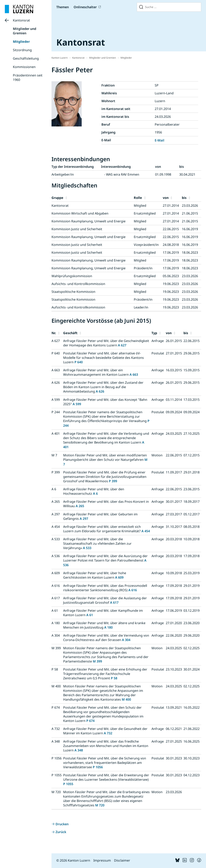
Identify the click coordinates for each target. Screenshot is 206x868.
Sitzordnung (22, 50)
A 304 (126, 640)
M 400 (126, 699)
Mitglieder (21, 42)
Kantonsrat (21, 20)
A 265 (80, 506)
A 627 (122, 345)
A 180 (108, 627)
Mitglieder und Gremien (25, 31)
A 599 (77, 404)
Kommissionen (24, 67)
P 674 (90, 721)
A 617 (114, 602)
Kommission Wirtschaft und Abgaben (80, 213)
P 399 (113, 481)
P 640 (79, 362)
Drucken (62, 824)
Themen (63, 7)
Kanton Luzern (60, 58)
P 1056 (98, 767)
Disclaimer (122, 860)
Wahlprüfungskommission (72, 276)
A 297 (84, 519)
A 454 (146, 531)
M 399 (97, 661)
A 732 (108, 733)
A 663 (134, 374)
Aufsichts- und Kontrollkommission (78, 284)
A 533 (87, 548)
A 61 (90, 615)
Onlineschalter (85, 7)
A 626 (100, 391)
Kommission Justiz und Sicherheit (77, 229)
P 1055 (68, 784)
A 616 (133, 590)
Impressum (102, 860)
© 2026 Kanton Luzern (73, 860)
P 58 (114, 678)
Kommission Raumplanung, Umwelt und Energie (89, 221)
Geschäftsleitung (26, 58)
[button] (99, 198)
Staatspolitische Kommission (73, 292)
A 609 (119, 577)
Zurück (61, 832)
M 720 (100, 805)
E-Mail (160, 140)
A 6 (95, 494)
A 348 (79, 750)
